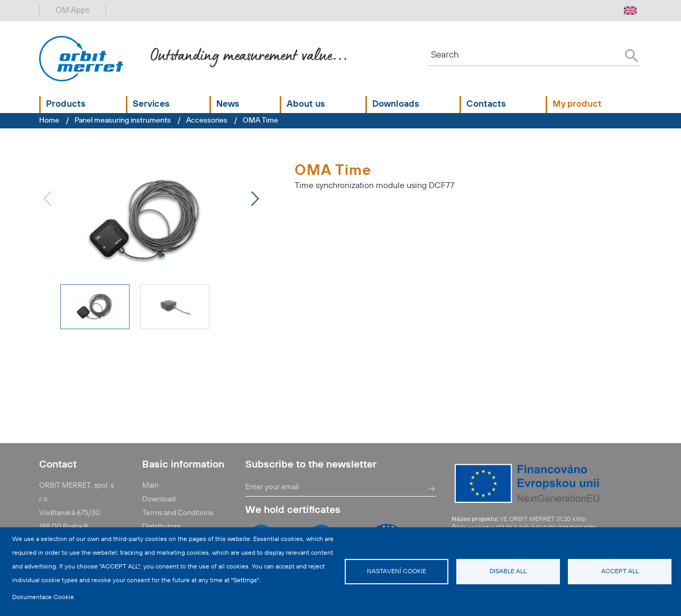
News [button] (228, 104)
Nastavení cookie (397, 572)
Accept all (620, 572)
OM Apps (72, 10)
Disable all (508, 572)
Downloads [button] (396, 104)
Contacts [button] (486, 104)
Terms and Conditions (178, 513)
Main (150, 486)
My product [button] (577, 104)
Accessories (207, 120)
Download (159, 499)
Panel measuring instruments (123, 120)
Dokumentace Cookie (43, 598)
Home (49, 120)
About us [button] (306, 104)
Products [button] (66, 104)
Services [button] (151, 104)
